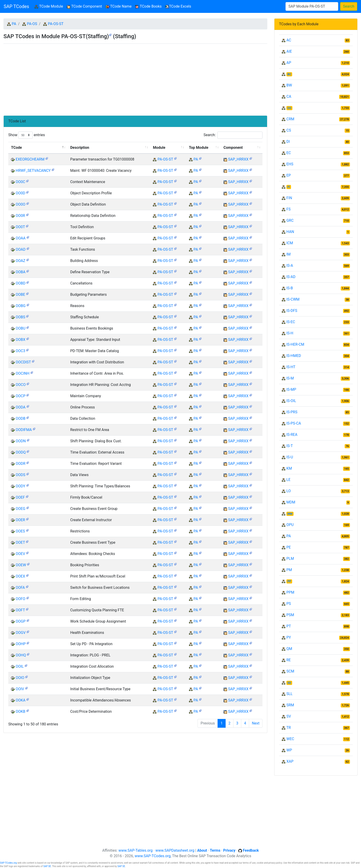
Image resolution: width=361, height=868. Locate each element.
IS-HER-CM (295, 344)
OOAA (21, 238)
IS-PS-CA (294, 423)
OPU (290, 525)
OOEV (20, 554)
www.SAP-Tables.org (135, 850)
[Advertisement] (135, 78)
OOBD (20, 283)
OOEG (20, 509)
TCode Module (50, 6)
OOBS (20, 317)
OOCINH (23, 373)
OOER (20, 520)
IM (288, 254)
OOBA (20, 272)
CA (289, 96)
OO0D (20, 193)
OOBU (20, 328)
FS (288, 209)
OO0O (20, 204)
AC (289, 40)
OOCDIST (23, 362)
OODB (20, 418)
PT (289, 626)
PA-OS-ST (56, 24)
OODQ (21, 452)
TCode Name (119, 6)
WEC (290, 739)
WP (289, 750)
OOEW (21, 565)
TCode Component (84, 6)
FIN (289, 198)
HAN (290, 232)
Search (349, 6)
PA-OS (32, 24)
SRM (290, 705)
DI (288, 142)
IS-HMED (294, 356)
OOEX (20, 576)
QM (289, 649)
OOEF (20, 497)
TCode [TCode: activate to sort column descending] (16, 148)
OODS (20, 475)
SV (289, 716)
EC (289, 153)
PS (289, 604)
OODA (21, 407)
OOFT (20, 610)
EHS (290, 164)
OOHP (21, 644)
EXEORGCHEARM (30, 159)
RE (289, 660)
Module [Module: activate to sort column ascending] (159, 148)
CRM (290, 119)
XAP (290, 761)
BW (289, 85)
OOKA (21, 700)
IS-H (290, 333)
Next (256, 723)
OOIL (20, 666)
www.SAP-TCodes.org (153, 856)
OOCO (21, 385)
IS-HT (291, 367)
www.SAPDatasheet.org (175, 850)
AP (289, 63)
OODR (20, 464)
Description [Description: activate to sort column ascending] (80, 148)
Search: (233, 135)
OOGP (21, 621)
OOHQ (21, 655)
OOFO (20, 599)
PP (289, 581)
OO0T (20, 227)
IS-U (290, 457)
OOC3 (20, 351)
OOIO (20, 678)
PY (289, 637)
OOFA (20, 588)
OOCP (21, 396)
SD (289, 683)
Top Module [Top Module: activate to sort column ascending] (199, 148)
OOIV (20, 689)
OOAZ (20, 261)
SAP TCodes (16, 6)
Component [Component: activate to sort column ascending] (233, 148)
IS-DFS (292, 311)
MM (290, 514)
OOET (20, 542)
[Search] (312, 6)
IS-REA (292, 435)
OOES (20, 531)
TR (289, 728)
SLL (290, 694)
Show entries (27, 135)
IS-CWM (293, 299)
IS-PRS (292, 412)
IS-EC (291, 322)
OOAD (21, 249)
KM (289, 468)
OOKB (20, 711)
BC (289, 74)
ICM (290, 243)
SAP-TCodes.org (8, 863)
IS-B (290, 288)
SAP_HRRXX (238, 159)
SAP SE (47, 866)
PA (14, 24)
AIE (289, 51)
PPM (290, 592)
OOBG (21, 306)
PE (289, 547)
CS (289, 130)
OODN (21, 441)
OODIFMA (24, 430)
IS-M (290, 378)
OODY (20, 486)
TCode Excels (178, 6)
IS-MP (291, 389)
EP (289, 175)
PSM (290, 615)
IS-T (290, 446)
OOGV (21, 633)
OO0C (20, 182)
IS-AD (291, 277)
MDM (291, 502)
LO (289, 491)
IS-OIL (291, 401)
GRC (290, 220)
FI (289, 187)
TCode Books (148, 6)
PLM (290, 559)
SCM (290, 671)
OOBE (20, 295)
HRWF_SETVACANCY (33, 171)
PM (289, 570)
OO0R (20, 216)
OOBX (20, 340)
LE (288, 480)
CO (289, 108)
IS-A (290, 266)
